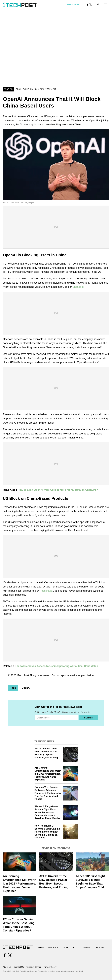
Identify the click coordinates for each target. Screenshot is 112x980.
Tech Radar (47, 591)
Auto (75, 947)
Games (86, 947)
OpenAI (26, 688)
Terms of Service (34, 967)
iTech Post (23, 675)
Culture (100, 947)
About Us (7, 967)
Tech (19, 89)
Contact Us (19, 967)
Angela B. (9, 89)
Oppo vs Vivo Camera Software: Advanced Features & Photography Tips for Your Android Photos (48, 793)
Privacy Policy (50, 967)
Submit (89, 718)
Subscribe (73, 5)
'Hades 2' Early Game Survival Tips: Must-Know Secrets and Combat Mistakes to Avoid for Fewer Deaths (47, 812)
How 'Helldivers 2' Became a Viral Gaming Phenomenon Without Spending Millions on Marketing (47, 832)
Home (41, 947)
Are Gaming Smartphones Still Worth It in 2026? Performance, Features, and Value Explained (48, 774)
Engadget (78, 287)
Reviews (53, 947)
